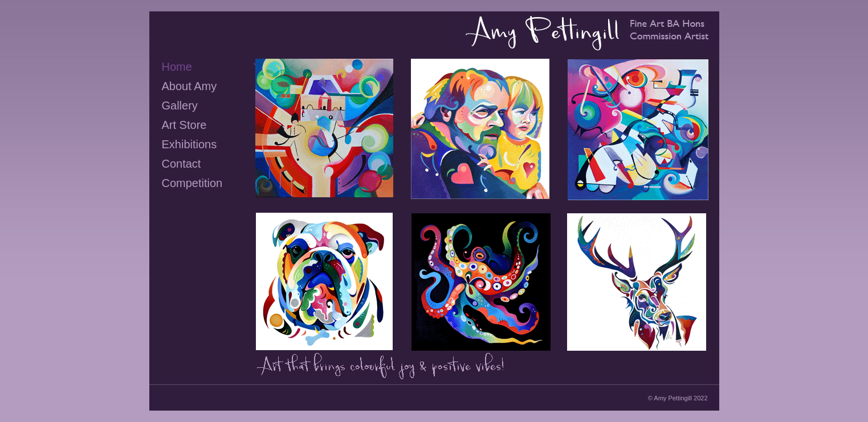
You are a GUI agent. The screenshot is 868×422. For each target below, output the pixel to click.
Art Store (184, 125)
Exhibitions (190, 144)
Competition (192, 183)
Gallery (180, 105)
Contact (182, 164)
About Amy (190, 86)
